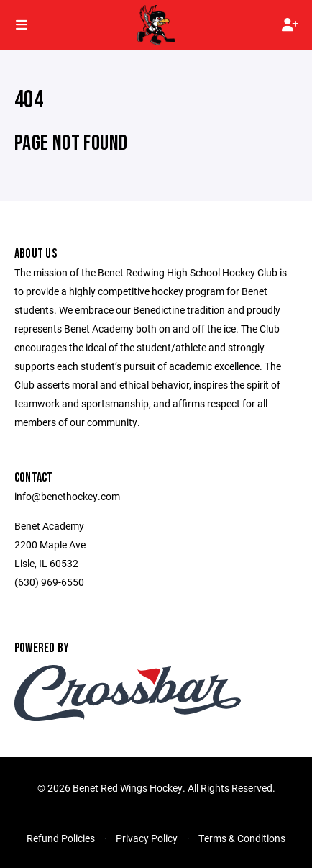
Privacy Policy (147, 838)
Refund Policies (61, 838)
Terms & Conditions (242, 838)
